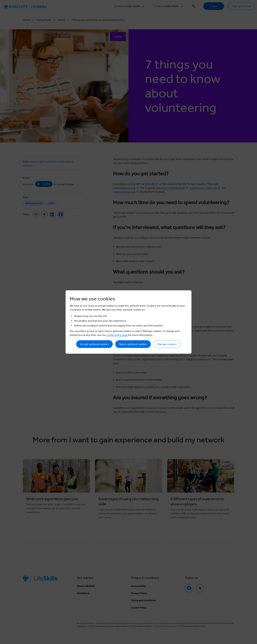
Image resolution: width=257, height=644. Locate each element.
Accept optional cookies (94, 344)
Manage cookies (167, 344)
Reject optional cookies (133, 344)
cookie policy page (117, 335)
